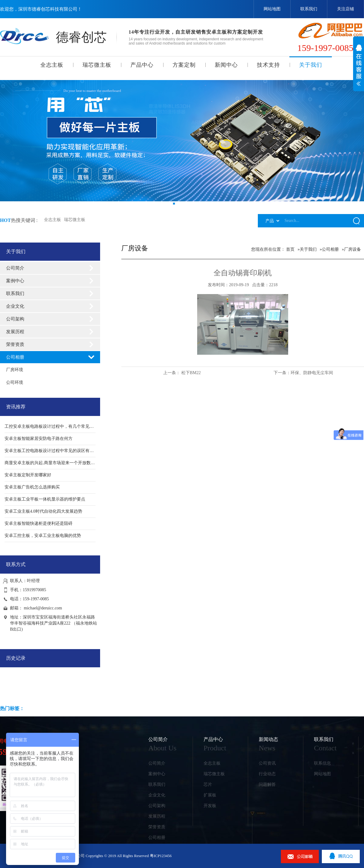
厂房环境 (15, 370)
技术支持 (268, 65)
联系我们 (309, 9)
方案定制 (184, 65)
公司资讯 (267, 763)
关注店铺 (345, 9)
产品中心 (142, 65)
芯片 (208, 784)
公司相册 (15, 357)
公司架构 (15, 319)
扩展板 (210, 795)
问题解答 (267, 784)
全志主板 (52, 65)
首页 (290, 249)
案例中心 (15, 281)
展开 (359, 69)
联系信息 (322, 763)
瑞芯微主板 (97, 65)
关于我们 (311, 65)
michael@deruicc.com (43, 608)
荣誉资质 (15, 344)
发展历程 (15, 332)
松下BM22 (191, 373)
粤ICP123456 (161, 856)
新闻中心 (226, 65)
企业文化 (15, 306)
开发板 (210, 806)
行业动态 (267, 774)
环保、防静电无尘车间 (312, 373)
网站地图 (272, 9)
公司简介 (15, 268)
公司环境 (15, 382)
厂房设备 (352, 249)
